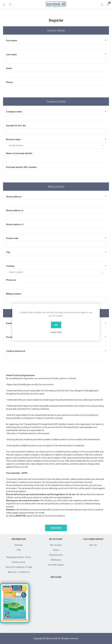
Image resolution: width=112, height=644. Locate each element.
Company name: (14, 112)
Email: (9, 68)
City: (8, 252)
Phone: (10, 82)
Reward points (56, 555)
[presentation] (56, 366)
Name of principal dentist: (19, 153)
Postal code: (12, 238)
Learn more (56, 332)
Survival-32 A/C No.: (16, 126)
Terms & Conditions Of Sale (19, 567)
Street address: (14, 197)
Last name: (12, 55)
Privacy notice (19, 562)
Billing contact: (14, 294)
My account (56, 545)
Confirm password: (16, 351)
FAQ (19, 550)
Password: (11, 337)
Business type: (14, 139)
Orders (56, 550)
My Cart (93, 545)
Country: (10, 266)
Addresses (56, 560)
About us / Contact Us (19, 572)
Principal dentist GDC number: (22, 167)
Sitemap (19, 545)
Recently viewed (56, 565)
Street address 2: (15, 210)
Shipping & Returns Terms (19, 557)
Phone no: (11, 280)
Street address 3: (15, 224)
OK (56, 325)
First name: (12, 41)
